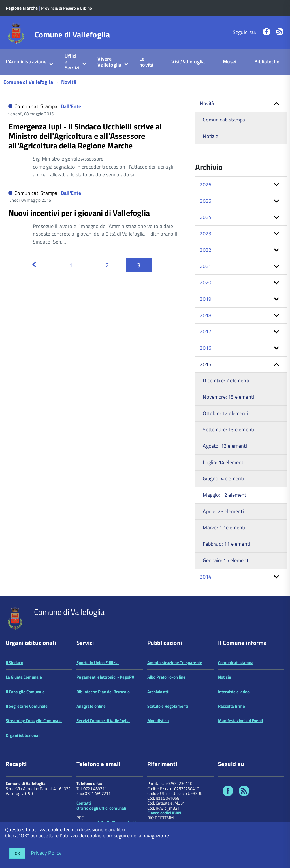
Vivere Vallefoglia (109, 62)
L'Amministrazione (26, 62)
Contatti (84, 803)
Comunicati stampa (224, 120)
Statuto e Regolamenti (168, 706)
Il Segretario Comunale (27, 706)
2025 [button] (205, 201)
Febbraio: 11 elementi (226, 544)
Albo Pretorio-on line (166, 677)
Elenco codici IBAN (164, 813)
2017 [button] (205, 331)
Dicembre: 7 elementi (226, 380)
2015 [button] (205, 364)
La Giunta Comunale (24, 677)
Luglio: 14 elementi (224, 462)
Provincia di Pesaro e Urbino (67, 8)
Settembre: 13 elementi (228, 429)
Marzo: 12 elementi (224, 527)
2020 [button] (205, 282)
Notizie (210, 136)
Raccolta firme (232, 706)
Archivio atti (158, 692)
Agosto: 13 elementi (225, 446)
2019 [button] (205, 299)
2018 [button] (205, 315)
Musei (230, 62)
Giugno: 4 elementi (223, 478)
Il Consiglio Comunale (25, 692)
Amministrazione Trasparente (175, 663)
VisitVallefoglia (188, 62)
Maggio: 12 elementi (225, 495)
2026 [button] (205, 185)
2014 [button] (205, 577)
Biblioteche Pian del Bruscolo (103, 692)
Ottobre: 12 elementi (225, 413)
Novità (69, 82)
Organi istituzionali (23, 735)
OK (17, 853)
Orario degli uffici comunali (101, 808)
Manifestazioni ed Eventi (241, 721)
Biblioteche (267, 62)
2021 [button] (205, 266)
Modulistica (158, 721)
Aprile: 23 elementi (223, 511)
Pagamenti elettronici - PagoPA (105, 677)
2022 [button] (205, 250)
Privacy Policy (46, 853)
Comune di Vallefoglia (72, 35)
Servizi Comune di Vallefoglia (103, 721)
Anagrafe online (91, 706)
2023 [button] (205, 233)
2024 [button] (205, 217)
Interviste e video (234, 692)
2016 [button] (205, 348)
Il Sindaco (14, 663)
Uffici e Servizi (72, 62)
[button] (276, 104)
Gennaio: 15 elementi (226, 560)
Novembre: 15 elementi (228, 397)
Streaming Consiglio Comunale (34, 721)
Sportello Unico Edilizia (98, 663)
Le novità (146, 62)
